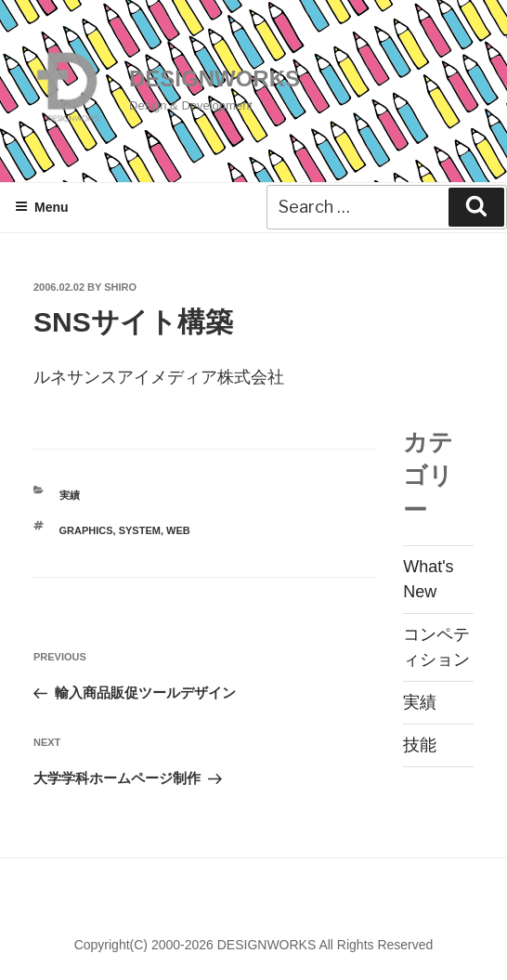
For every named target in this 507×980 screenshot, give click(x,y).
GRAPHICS (86, 530)
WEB (178, 530)
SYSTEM (140, 530)
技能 (420, 745)
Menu (42, 207)
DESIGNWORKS (214, 78)
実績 (70, 495)
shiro (120, 287)
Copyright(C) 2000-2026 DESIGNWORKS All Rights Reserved (254, 945)
